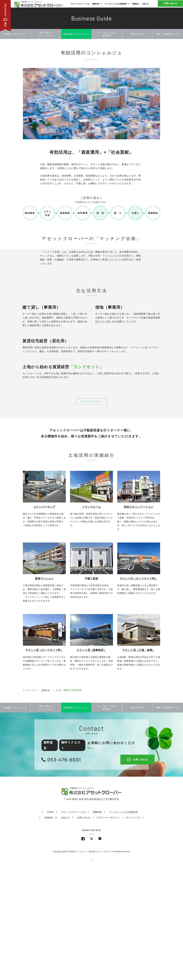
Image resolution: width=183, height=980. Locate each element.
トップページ (31, 802)
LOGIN (91, 975)
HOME (42, 927)
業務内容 (50, 802)
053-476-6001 (66, 874)
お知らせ (57, 932)
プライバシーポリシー (99, 932)
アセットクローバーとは (64, 927)
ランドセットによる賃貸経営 (114, 927)
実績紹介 (140, 927)
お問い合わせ (172, 8)
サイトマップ (124, 932)
